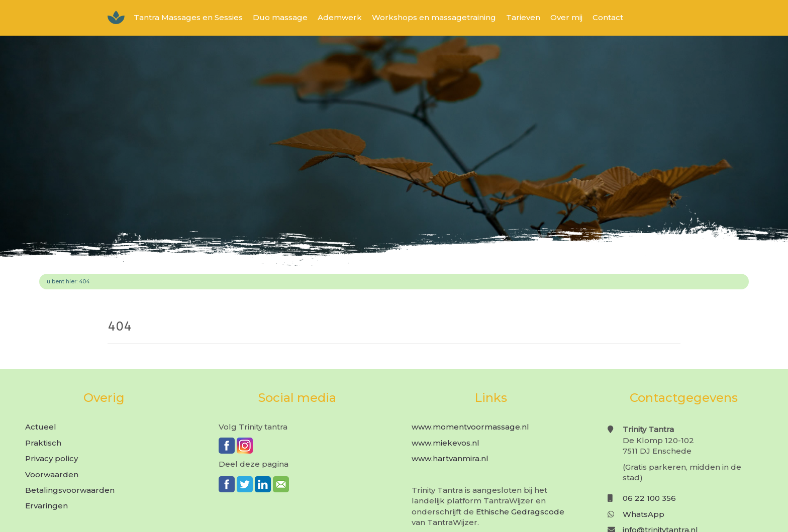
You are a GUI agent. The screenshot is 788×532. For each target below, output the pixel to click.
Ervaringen (46, 506)
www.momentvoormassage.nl (470, 427)
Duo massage (280, 17)
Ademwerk (340, 17)
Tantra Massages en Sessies (188, 17)
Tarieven (523, 17)
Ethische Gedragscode (520, 512)
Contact (608, 17)
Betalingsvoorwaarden (70, 490)
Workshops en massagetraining (434, 17)
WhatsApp (644, 514)
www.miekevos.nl (446, 443)
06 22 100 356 (649, 498)
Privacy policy (52, 458)
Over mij (566, 17)
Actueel (41, 427)
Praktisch (43, 443)
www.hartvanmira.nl (450, 458)
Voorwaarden (52, 474)
